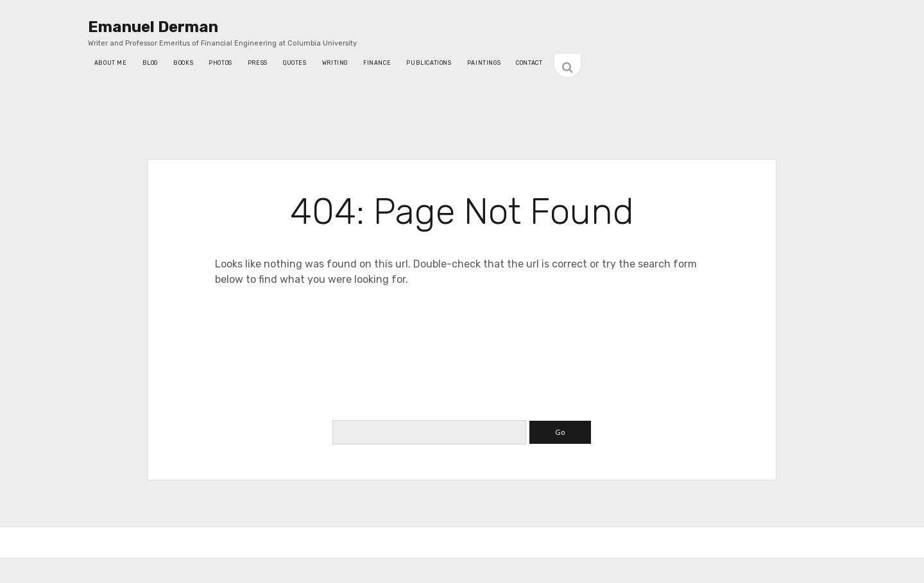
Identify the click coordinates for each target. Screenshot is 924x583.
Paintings (484, 63)
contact (529, 63)
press (258, 63)
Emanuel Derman (153, 27)
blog (150, 63)
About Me (111, 63)
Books (183, 63)
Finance (377, 63)
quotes (295, 63)
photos (220, 63)
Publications (429, 63)
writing (335, 63)
